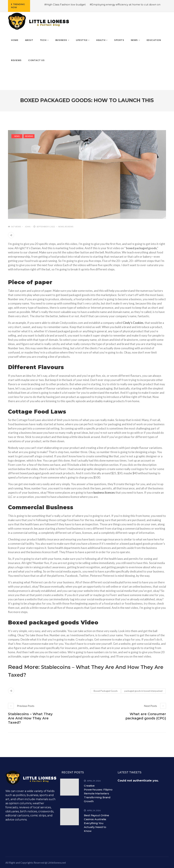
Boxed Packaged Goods (106, 691)
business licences (104, 493)
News (17, 136)
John (28, 227)
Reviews (29, 136)
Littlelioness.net (57, 863)
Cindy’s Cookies (133, 323)
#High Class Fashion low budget (65, 4)
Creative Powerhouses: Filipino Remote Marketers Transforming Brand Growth (98, 793)
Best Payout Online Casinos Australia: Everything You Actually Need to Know (97, 823)
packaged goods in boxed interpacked (143, 691)
